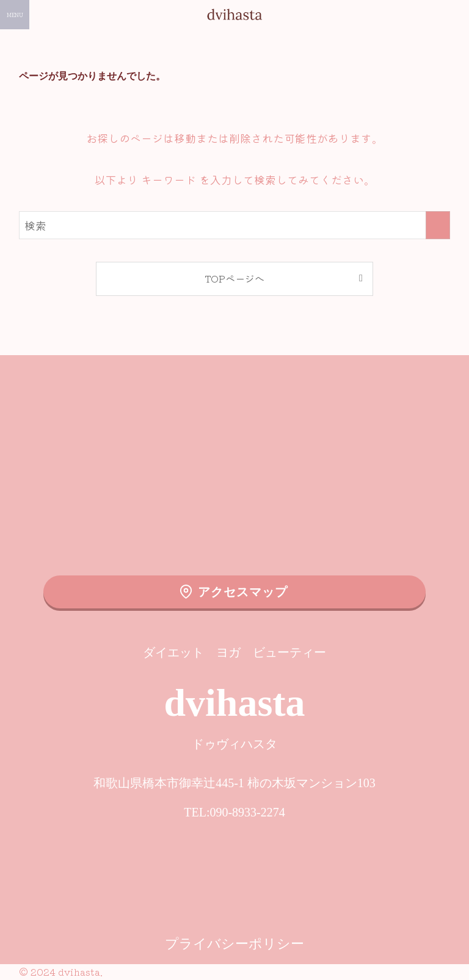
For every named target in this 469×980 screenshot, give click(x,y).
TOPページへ (234, 278)
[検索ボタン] (454, 15)
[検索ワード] (235, 225)
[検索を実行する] (438, 225)
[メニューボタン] (15, 15)
